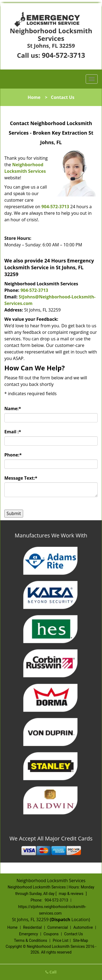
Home (34, 97)
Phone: (13, 455)
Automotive (83, 927)
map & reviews (72, 894)
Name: (13, 409)
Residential (33, 927)
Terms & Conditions (30, 940)
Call (51, 972)
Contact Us (74, 934)
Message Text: (21, 478)
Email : (13, 432)
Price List (61, 940)
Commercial (58, 927)
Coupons (51, 934)
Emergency (28, 934)
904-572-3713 (64, 55)
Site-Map (81, 940)
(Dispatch (61, 919)
